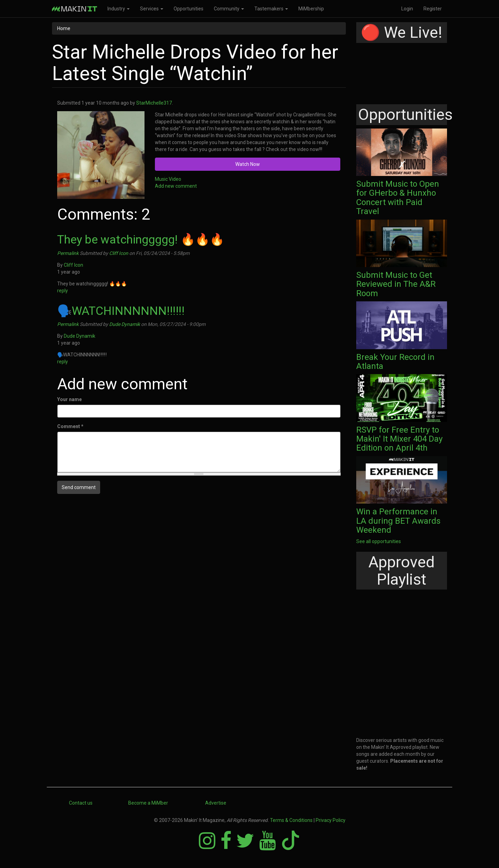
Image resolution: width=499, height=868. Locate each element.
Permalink (68, 253)
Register (433, 9)
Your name (69, 399)
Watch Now (248, 164)
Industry (119, 9)
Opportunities (189, 9)
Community (229, 9)
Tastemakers (271, 9)
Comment (70, 426)
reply (63, 291)
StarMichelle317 (154, 103)
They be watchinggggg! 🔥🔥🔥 (141, 239)
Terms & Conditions (291, 820)
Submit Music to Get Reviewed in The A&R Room (396, 284)
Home (64, 28)
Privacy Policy (331, 820)
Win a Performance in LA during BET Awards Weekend (398, 521)
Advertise (216, 803)
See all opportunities (379, 541)
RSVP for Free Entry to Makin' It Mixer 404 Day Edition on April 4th (399, 439)
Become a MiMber (148, 803)
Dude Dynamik (125, 324)
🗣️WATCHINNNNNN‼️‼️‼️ (121, 311)
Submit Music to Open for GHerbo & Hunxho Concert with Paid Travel (398, 198)
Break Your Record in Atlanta (395, 362)
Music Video (168, 179)
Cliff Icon (119, 253)
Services (152, 9)
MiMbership (311, 9)
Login (407, 9)
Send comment (79, 487)
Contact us (81, 803)
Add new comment (176, 186)
